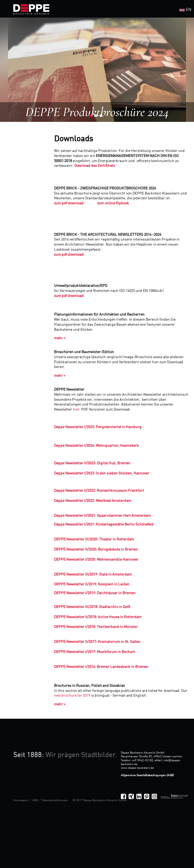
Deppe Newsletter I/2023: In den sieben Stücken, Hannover (102, 473)
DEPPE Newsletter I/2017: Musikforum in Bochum (95, 652)
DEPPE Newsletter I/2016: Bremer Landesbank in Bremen (101, 667)
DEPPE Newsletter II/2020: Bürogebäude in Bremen (96, 549)
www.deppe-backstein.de (137, 768)
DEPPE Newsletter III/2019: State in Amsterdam (93, 574)
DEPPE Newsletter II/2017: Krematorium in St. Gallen (97, 642)
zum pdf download (69, 203)
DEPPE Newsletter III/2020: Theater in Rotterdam (94, 539)
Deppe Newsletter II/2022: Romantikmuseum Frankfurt (99, 491)
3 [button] (102, 117)
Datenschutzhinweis (55, 800)
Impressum (21, 800)
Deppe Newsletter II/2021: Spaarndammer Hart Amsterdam (102, 516)
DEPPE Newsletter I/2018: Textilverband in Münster (96, 627)
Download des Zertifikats (95, 166)
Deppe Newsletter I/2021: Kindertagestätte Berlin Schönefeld (104, 524)
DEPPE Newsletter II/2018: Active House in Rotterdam (98, 617)
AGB (35, 800)
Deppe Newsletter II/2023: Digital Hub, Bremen (92, 463)
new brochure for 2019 (73, 696)
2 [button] (97, 117)
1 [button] (92, 117)
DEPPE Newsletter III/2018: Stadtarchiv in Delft (92, 607)
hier (76, 410)
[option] (97, 70)
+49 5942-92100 (142, 760)
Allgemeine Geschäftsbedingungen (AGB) (147, 775)
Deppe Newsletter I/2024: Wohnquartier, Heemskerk (96, 446)
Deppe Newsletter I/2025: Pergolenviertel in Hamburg (98, 427)
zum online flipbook (113, 203)
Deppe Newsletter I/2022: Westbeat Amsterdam (93, 501)
